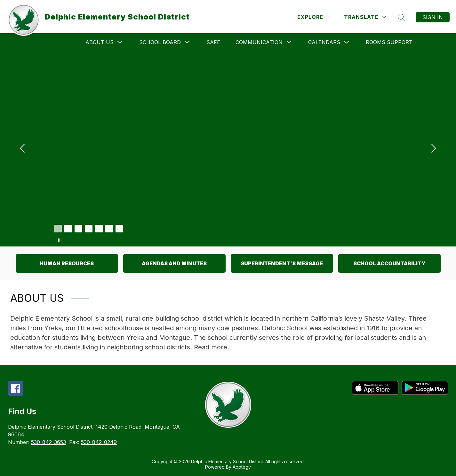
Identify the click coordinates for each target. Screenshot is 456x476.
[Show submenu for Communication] (259, 42)
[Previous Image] (23, 149)
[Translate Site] (365, 17)
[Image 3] (78, 229)
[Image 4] (89, 229)
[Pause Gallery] (59, 240)
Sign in (433, 17)
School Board (160, 42)
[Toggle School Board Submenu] (187, 42)
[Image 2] (68, 229)
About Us (100, 42)
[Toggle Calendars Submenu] (347, 42)
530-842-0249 (99, 442)
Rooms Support (389, 42)
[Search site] (402, 17)
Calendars (324, 42)
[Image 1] (58, 229)
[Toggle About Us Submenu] (120, 42)
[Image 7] (119, 229)
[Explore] (314, 17)
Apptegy (242, 467)
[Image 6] (109, 229)
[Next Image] (433, 149)
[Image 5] (99, 229)
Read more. (212, 347)
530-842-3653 (48, 442)
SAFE (213, 42)
